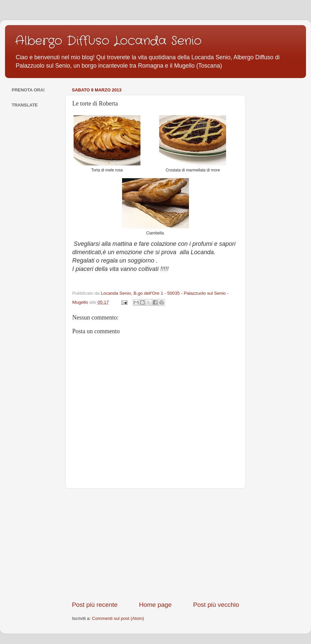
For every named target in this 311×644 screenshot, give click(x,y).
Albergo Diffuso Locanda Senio (108, 41)
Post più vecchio (216, 605)
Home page (155, 605)
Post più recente (95, 605)
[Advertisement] (155, 545)
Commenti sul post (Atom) (118, 618)
